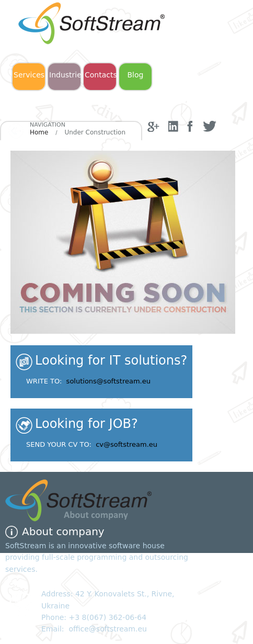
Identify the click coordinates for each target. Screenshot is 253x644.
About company (63, 532)
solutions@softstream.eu (108, 381)
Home (39, 132)
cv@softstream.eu (126, 444)
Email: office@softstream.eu (94, 629)
